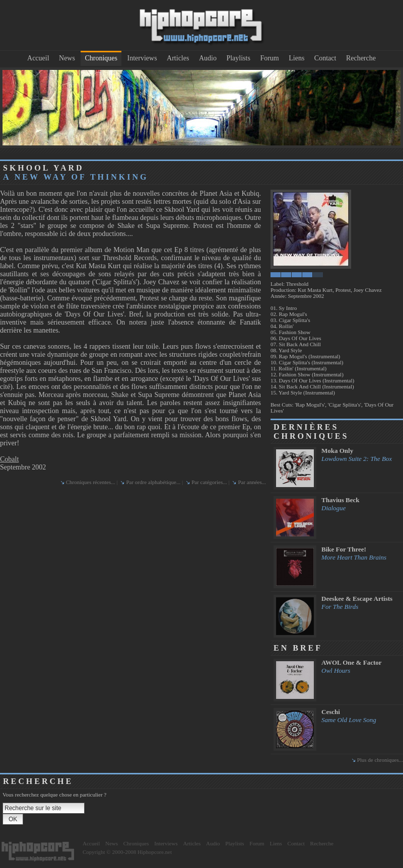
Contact (325, 58)
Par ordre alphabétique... (153, 482)
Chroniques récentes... (91, 482)
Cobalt (9, 459)
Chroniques (101, 58)
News (67, 58)
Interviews (142, 58)
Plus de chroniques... (380, 760)
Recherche (361, 58)
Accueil (38, 58)
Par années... (252, 482)
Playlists (238, 58)
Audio (208, 58)
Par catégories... (209, 482)
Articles (178, 58)
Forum (269, 58)
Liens (296, 58)
